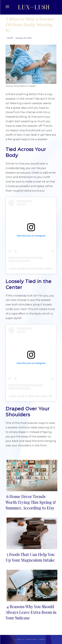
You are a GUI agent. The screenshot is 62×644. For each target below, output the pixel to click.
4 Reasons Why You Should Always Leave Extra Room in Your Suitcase (31, 612)
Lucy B (10, 38)
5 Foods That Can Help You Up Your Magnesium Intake (30, 557)
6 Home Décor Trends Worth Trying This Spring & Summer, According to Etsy (31, 502)
